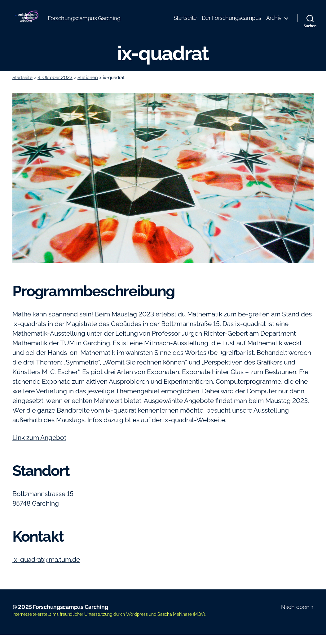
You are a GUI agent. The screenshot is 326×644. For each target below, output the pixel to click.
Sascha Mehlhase (175, 624)
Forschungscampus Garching (70, 616)
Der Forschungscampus (231, 22)
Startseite (185, 22)
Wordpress (137, 624)
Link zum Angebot (39, 447)
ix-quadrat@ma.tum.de (46, 569)
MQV (199, 624)
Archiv (274, 22)
